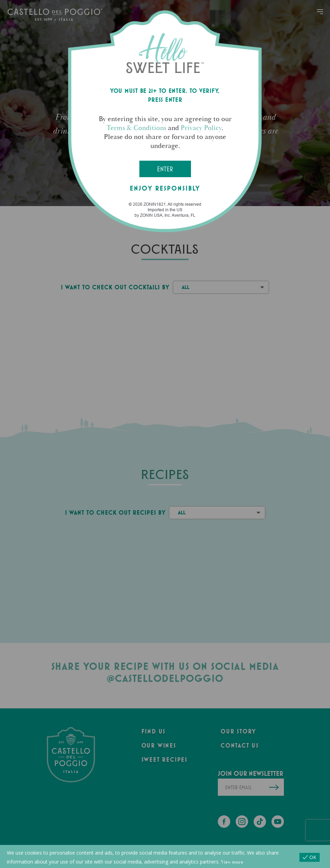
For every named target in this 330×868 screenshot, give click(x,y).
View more (232, 862)
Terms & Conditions (136, 128)
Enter (165, 169)
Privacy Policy (201, 128)
